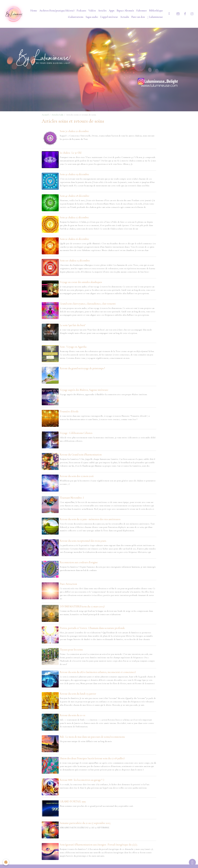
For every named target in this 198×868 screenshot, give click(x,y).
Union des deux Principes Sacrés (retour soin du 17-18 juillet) (92, 758)
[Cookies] (6, 862)
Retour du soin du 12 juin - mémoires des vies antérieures (90, 519)
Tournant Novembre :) (72, 498)
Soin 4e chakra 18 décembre (75, 196)
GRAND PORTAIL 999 (73, 801)
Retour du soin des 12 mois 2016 (77, 476)
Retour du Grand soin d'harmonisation (81, 455)
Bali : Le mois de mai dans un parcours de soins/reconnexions (92, 737)
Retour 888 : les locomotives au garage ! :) (82, 780)
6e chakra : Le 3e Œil (71, 153)
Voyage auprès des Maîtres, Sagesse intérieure (84, 390)
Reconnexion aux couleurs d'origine (79, 562)
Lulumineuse (155, 17)
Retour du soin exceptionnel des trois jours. (83, 541)
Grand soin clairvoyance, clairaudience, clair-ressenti (88, 304)
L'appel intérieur (109, 17)
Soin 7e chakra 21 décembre (74, 131)
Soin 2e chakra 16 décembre (74, 239)
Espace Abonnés (125, 11)
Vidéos (92, 11)
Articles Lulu (57, 115)
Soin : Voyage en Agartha (73, 347)
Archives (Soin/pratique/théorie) (57, 11)
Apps (112, 11)
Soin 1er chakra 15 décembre (75, 261)
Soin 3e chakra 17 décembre (74, 217)
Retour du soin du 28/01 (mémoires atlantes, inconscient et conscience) (98, 672)
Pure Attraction (68, 584)
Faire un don (138, 17)
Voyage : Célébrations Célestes (76, 433)
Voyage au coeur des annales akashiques (81, 282)
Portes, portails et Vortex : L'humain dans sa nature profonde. (93, 628)
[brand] (14, 14)
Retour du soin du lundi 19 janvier (78, 694)
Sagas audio (92, 17)
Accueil (45, 115)
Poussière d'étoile (69, 411)
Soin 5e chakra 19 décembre (74, 174)
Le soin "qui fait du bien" (73, 325)
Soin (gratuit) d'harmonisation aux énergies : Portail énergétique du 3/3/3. (99, 845)
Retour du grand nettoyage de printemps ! (82, 368)
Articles (102, 11)
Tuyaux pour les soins (71, 650)
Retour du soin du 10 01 (73, 715)
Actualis (125, 17)
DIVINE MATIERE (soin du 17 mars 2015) (82, 606)
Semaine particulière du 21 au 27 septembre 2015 (85, 823)
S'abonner (142, 11)
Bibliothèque (156, 11)
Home (34, 11)
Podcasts (81, 11)
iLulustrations (76, 17)
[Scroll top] (192, 862)
